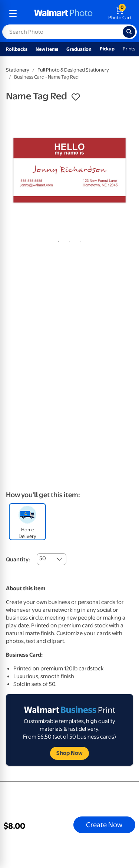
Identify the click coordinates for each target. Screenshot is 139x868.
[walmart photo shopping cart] (120, 13)
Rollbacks (17, 49)
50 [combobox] (43, 558)
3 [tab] (79, 240)
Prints (129, 49)
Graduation (79, 49)
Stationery (18, 70)
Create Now (104, 825)
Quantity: (18, 560)
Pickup (107, 49)
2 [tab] (68, 240)
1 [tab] (57, 240)
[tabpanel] (69, 170)
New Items (47, 49)
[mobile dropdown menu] (13, 13)
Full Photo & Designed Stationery (73, 70)
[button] (76, 97)
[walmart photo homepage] (63, 13)
